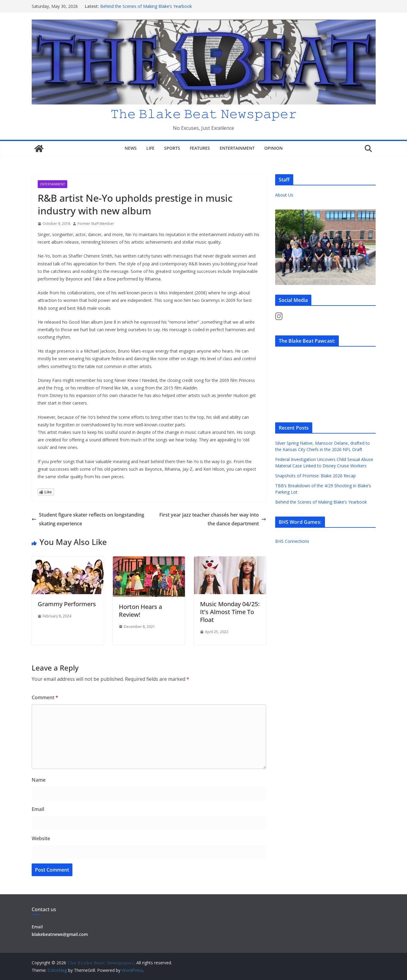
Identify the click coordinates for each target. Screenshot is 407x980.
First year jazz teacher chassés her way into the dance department (213, 519)
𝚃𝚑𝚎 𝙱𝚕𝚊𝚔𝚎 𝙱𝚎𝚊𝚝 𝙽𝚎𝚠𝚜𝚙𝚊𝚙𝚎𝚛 (204, 113)
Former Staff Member (96, 224)
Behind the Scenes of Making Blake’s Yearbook (146, 6)
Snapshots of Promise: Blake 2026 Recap (316, 476)
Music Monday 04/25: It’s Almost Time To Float (230, 612)
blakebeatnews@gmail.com (60, 934)
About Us (284, 195)
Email (38, 809)
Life (150, 148)
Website (41, 838)
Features (200, 148)
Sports (172, 148)
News (131, 148)
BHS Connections (292, 541)
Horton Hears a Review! (140, 611)
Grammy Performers (67, 604)
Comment (45, 697)
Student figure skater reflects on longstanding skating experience (88, 519)
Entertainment (237, 148)
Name (39, 780)
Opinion (273, 148)
